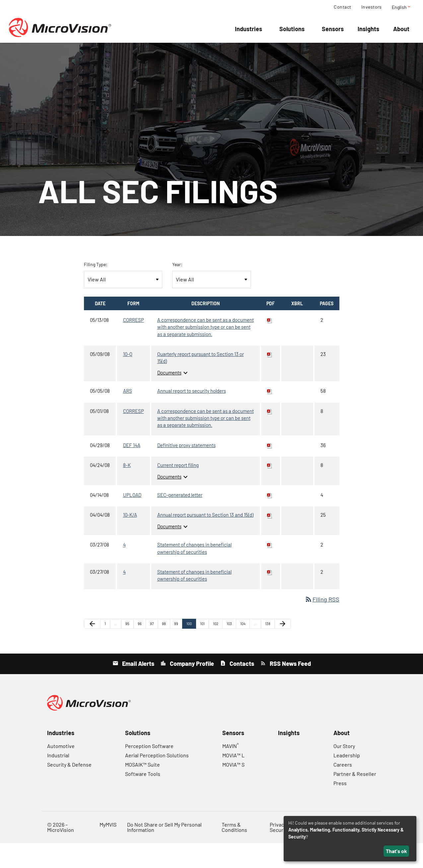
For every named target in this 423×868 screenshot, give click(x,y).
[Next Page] (283, 649)
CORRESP (134, 345)
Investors (372, 7)
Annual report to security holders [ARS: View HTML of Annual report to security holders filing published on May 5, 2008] (192, 416)
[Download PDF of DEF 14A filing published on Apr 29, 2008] (270, 470)
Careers (343, 789)
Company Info (173, 53)
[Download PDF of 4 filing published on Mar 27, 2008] (270, 569)
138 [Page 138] (269, 650)
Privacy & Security (280, 852)
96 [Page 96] (141, 650)
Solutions (292, 29)
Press (340, 808)
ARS (128, 416)
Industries (248, 29)
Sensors (333, 29)
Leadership (347, 780)
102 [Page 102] (217, 650)
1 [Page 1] (107, 650)
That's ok (396, 851)
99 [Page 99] (178, 650)
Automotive (61, 771)
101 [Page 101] (204, 650)
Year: (177, 289)
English (402, 7)
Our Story (344, 771)
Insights (368, 29)
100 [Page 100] (190, 650)
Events (115, 53)
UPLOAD (132, 520)
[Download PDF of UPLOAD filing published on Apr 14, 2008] (270, 520)
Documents (173, 397)
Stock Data (258, 53)
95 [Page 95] (129, 650)
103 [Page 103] (230, 650)
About (401, 29)
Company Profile (191, 688)
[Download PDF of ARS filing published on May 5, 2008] (270, 416)
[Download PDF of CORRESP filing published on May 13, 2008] (270, 345)
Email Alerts (138, 688)
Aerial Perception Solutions (157, 780)
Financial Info (217, 53)
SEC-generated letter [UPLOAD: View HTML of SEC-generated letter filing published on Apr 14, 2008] (180, 520)
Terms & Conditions (234, 852)
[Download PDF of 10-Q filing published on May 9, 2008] (270, 379)
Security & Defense (69, 789)
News (139, 53)
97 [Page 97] (154, 650)
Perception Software (149, 771)
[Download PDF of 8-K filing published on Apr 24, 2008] (270, 490)
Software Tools (143, 799)
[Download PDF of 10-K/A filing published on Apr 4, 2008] (270, 540)
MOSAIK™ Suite (142, 789)
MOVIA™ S (233, 789)
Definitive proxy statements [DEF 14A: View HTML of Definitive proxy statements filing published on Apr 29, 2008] (186, 470)
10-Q (128, 379)
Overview (85, 53)
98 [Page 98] (166, 650)
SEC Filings (296, 53)
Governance (335, 53)
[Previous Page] (92, 649)
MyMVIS (108, 849)
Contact (342, 7)
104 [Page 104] (244, 650)
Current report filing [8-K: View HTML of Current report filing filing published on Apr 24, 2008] (178, 490)
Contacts (241, 688)
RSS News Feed (290, 688)
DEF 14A (132, 470)
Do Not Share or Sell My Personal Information (164, 852)
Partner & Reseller (355, 799)
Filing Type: (96, 289)
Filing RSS (322, 624)
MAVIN (230, 771)
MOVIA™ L (233, 780)
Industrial (58, 780)
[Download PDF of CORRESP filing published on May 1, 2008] (270, 436)
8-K (127, 490)
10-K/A (130, 540)
